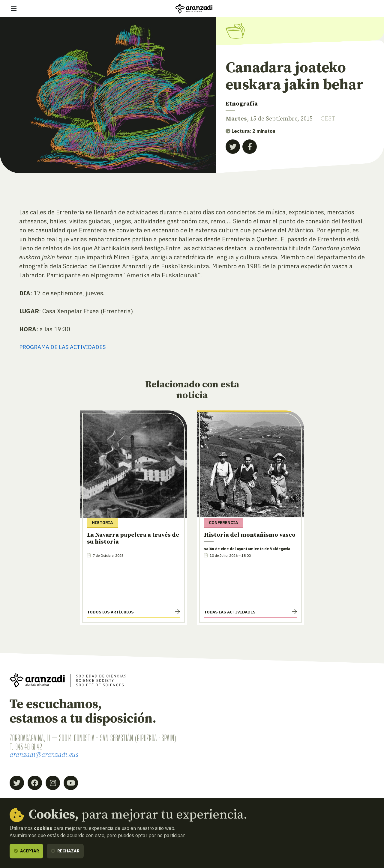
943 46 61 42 (30, 747)
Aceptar (26, 851)
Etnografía (242, 104)
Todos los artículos (110, 613)
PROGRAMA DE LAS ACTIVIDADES (66, 347)
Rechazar (65, 851)
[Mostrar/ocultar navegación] (14, 9)
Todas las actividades (230, 613)
